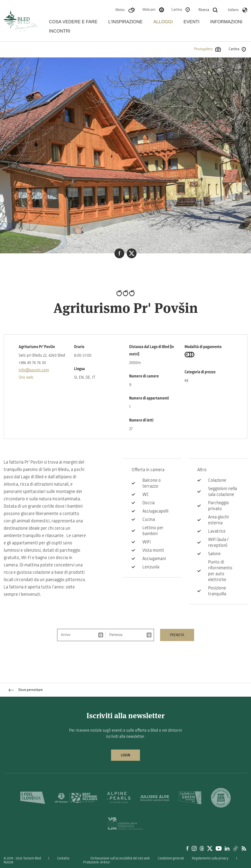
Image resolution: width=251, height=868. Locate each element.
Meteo (120, 10)
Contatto (63, 858)
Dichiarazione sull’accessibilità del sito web (120, 858)
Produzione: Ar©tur (97, 862)
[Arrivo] (82, 635)
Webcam (149, 10)
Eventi (192, 22)
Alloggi (163, 22)
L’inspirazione (125, 22)
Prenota (177, 635)
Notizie (9, 862)
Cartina (177, 10)
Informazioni (226, 22)
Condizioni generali (171, 858)
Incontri (60, 31)
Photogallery (207, 49)
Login (125, 755)
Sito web (26, 377)
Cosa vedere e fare (73, 22)
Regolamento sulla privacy (210, 858)
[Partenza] (130, 635)
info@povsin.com (34, 370)
